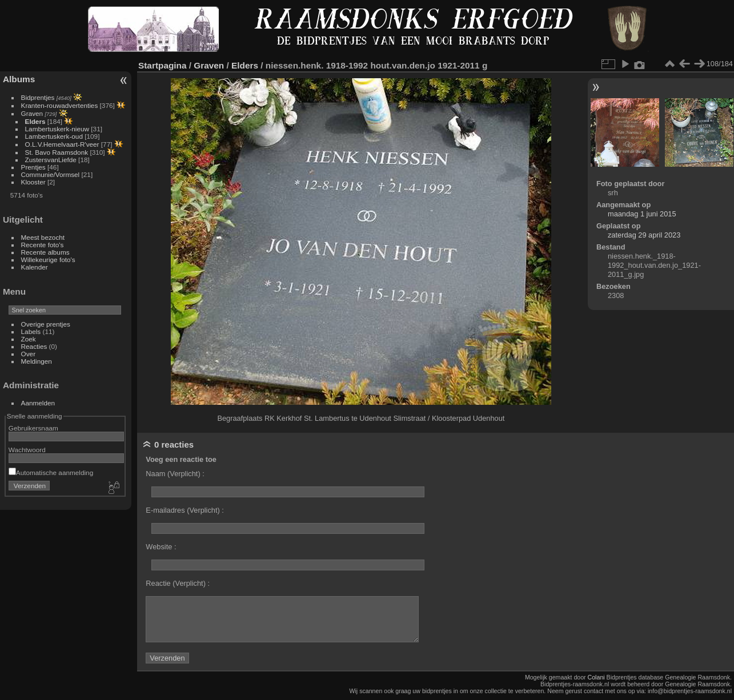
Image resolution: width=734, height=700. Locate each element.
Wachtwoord (27, 450)
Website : (161, 547)
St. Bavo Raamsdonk (57, 152)
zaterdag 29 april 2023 (644, 235)
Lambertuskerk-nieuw (57, 129)
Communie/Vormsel (51, 174)
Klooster (33, 182)
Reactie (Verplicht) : (178, 583)
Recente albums (45, 252)
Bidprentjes (38, 97)
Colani (596, 677)
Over (29, 354)
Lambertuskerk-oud (54, 136)
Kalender (35, 267)
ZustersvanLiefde (51, 160)
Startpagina (163, 65)
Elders (35, 121)
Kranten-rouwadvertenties (60, 105)
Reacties (34, 346)
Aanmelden (38, 403)
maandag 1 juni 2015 (642, 214)
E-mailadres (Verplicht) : (185, 510)
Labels (31, 331)
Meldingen (37, 361)
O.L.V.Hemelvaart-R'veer (62, 144)
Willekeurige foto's (48, 260)
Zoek (29, 339)
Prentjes (33, 167)
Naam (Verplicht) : (175, 474)
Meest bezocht (43, 237)
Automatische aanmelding (51, 472)
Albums (19, 79)
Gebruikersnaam (33, 428)
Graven (32, 113)
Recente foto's (43, 245)
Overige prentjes (46, 324)
